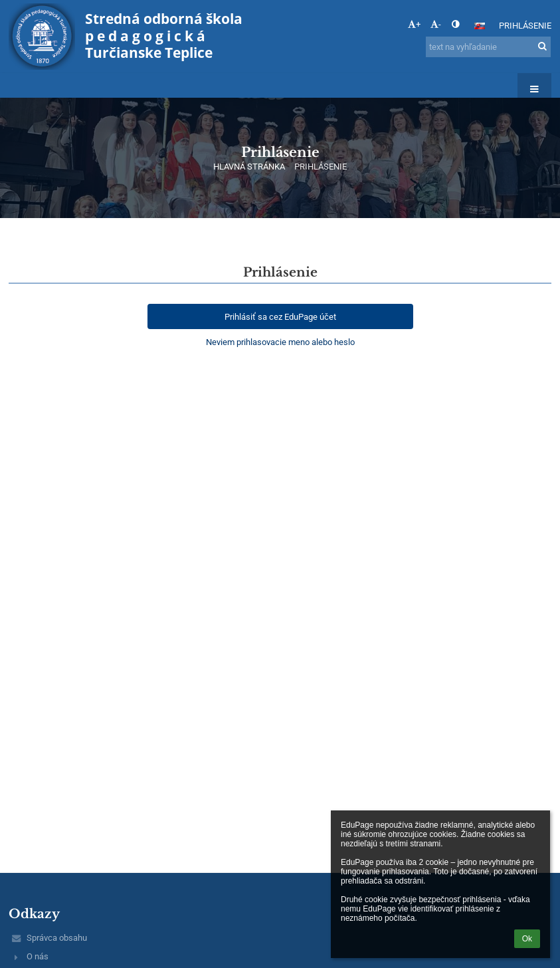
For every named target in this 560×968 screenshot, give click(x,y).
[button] (480, 26)
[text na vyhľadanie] (488, 47)
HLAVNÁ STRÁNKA (249, 167)
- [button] (436, 24)
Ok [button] (527, 939)
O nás (38, 956)
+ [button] (414, 24)
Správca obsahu (57, 938)
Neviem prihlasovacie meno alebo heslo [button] (280, 342)
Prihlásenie (525, 26)
